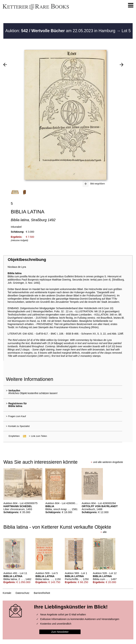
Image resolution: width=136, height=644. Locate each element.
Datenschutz (22, 593)
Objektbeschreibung (27, 260)
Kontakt (7, 593)
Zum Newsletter (60, 632)
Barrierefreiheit (42, 593)
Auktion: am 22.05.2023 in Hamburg (61, 31)
